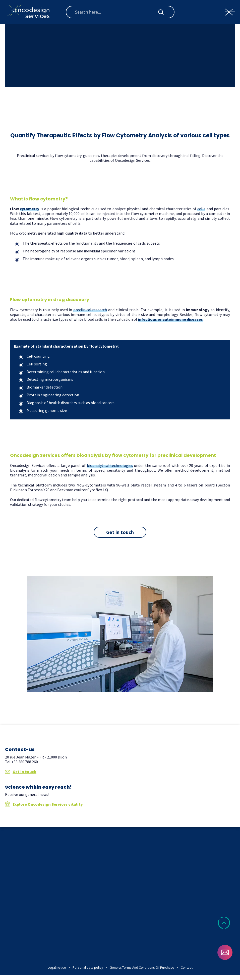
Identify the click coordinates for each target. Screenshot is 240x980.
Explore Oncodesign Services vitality (44, 804)
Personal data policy (88, 967)
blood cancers (103, 403)
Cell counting (38, 356)
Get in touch (21, 772)
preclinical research (90, 310)
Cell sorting (37, 364)
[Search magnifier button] (161, 12)
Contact (187, 967)
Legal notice (57, 967)
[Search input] (116, 12)
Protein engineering (44, 395)
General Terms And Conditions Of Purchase (142, 967)
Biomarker (36, 387)
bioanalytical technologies (110, 466)
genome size (56, 410)
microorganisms (59, 379)
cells (201, 209)
